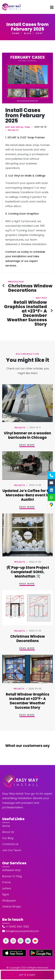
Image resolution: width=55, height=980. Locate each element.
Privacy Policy (42, 963)
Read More (27, 445)
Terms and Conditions (18, 963)
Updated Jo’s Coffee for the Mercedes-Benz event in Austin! (27, 495)
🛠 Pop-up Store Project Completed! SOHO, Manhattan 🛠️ (28, 572)
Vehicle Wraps (12, 897)
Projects (13, 130)
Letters (7, 879)
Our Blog (8, 829)
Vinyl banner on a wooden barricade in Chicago (27, 435)
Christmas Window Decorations (28, 639)
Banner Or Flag (12, 867)
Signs (6, 885)
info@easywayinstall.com (21, 922)
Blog (28, 33)
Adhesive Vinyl (11, 861)
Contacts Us (10, 835)
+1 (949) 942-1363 (15, 917)
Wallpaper (9, 891)
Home (16, 33)
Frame (6, 873)
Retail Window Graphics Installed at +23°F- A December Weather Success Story (28, 701)
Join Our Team (12, 841)
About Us (8, 823)
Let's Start (27, 975)
